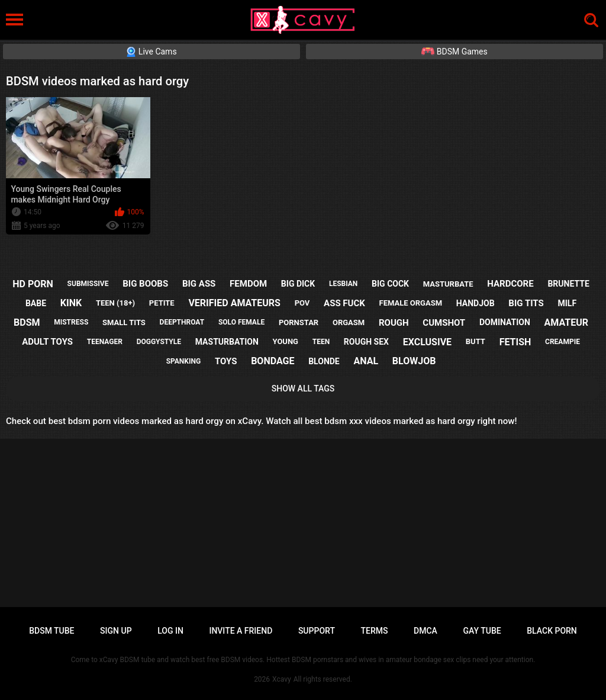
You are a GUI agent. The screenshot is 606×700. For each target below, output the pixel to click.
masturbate (448, 284)
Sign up (116, 631)
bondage (273, 361)
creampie (563, 342)
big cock (390, 284)
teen (321, 342)
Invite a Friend (241, 631)
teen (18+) (115, 303)
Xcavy (282, 679)
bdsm (27, 322)
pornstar (299, 322)
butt (476, 341)
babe (36, 303)
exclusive (427, 342)
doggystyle (159, 342)
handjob (476, 303)
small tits (124, 322)
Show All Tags (303, 388)
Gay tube (482, 631)
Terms (375, 631)
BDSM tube (51, 631)
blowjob (414, 361)
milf (568, 303)
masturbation (227, 342)
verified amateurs (234, 303)
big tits (526, 303)
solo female (241, 322)
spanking (183, 361)
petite (162, 303)
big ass (199, 284)
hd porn (33, 284)
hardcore (510, 284)
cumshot (444, 323)
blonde (324, 361)
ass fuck (344, 303)
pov (302, 303)
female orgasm (411, 303)
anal (366, 361)
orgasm (349, 322)
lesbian (343, 284)
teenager (105, 342)
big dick (298, 284)
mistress (71, 322)
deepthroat (182, 322)
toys (226, 361)
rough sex (366, 342)
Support (317, 631)
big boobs (145, 284)
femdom (248, 284)
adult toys (47, 342)
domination (505, 322)
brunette (568, 284)
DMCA (426, 631)
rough (394, 323)
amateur (566, 322)
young (286, 341)
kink (71, 303)
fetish (515, 342)
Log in (170, 631)
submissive (88, 284)
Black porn (552, 631)
